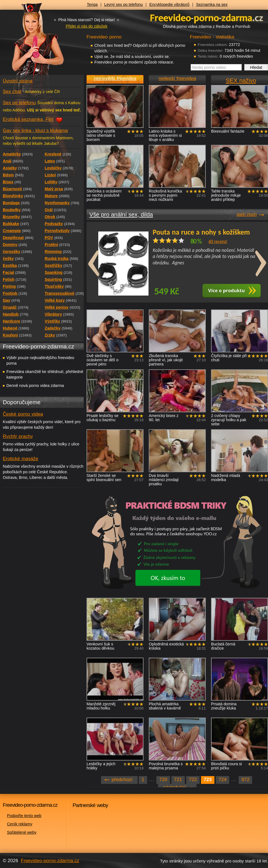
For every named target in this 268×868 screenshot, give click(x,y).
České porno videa (23, 414)
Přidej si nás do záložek (86, 26)
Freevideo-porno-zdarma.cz (50, 861)
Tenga (92, 4)
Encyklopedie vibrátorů (169, 4)
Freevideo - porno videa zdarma (207, 18)
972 (245, 780)
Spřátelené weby (22, 832)
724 (222, 780)
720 (163, 780)
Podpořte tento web (24, 816)
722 (193, 780)
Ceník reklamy (20, 824)
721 (178, 780)
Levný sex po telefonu (123, 4)
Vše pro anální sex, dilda (121, 214)
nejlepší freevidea (177, 78)
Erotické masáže (21, 459)
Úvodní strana (18, 81)
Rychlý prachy (18, 436)
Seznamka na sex (212, 4)
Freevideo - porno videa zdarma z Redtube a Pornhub (31, 42)
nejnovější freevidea (115, 78)
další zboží (247, 214)
